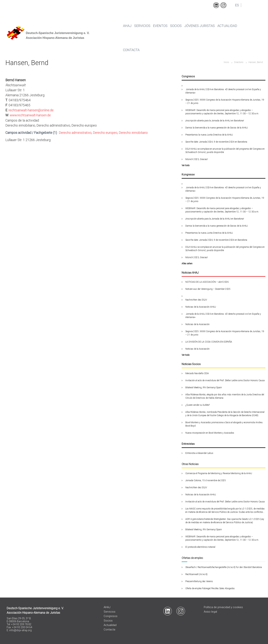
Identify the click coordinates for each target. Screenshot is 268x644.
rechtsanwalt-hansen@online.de (31, 110)
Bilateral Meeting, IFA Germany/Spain (204, 388)
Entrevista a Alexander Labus (199, 453)
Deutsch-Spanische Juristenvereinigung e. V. (58, 33)
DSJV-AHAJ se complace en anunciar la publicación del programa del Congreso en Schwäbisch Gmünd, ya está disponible (225, 151)
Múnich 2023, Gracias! (197, 159)
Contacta (131, 50)
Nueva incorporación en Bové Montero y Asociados (210, 433)
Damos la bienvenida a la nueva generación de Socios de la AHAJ (217, 128)
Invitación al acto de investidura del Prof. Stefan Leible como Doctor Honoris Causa (225, 380)
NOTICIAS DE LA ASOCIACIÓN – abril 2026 (207, 282)
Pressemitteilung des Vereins (199, 581)
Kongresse (188, 175)
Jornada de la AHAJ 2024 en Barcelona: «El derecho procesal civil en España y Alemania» (223, 91)
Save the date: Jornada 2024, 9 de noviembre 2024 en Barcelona (216, 142)
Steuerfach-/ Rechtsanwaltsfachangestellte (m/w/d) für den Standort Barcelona (224, 567)
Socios (176, 26)
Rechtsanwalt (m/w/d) (196, 574)
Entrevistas (188, 444)
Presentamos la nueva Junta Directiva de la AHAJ (209, 135)
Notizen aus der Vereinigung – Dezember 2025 (208, 289)
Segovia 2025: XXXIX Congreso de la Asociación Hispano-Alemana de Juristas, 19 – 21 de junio (225, 101)
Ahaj (127, 26)
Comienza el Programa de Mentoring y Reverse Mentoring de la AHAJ (219, 473)
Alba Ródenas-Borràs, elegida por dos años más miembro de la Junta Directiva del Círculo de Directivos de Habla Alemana (225, 396)
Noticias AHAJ (190, 273)
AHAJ (107, 607)
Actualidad (227, 26)
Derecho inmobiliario (135, 132)
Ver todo (186, 165)
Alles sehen (187, 264)
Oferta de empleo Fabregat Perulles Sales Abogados (210, 588)
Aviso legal (210, 612)
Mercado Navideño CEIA (197, 373)
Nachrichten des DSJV (196, 300)
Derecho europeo (106, 132)
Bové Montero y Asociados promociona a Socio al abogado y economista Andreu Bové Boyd (224, 424)
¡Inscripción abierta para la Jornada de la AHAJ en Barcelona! (215, 121)
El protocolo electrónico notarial (200, 547)
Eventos (160, 26)
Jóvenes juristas (200, 26)
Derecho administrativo (76, 132)
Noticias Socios (191, 364)
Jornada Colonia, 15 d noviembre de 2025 (206, 480)
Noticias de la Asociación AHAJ (201, 307)
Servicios (142, 26)
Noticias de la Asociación (197, 324)
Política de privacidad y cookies (224, 607)
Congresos (188, 76)
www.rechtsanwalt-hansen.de (31, 115)
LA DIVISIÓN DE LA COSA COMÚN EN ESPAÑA (209, 342)
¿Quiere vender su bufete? (198, 405)
